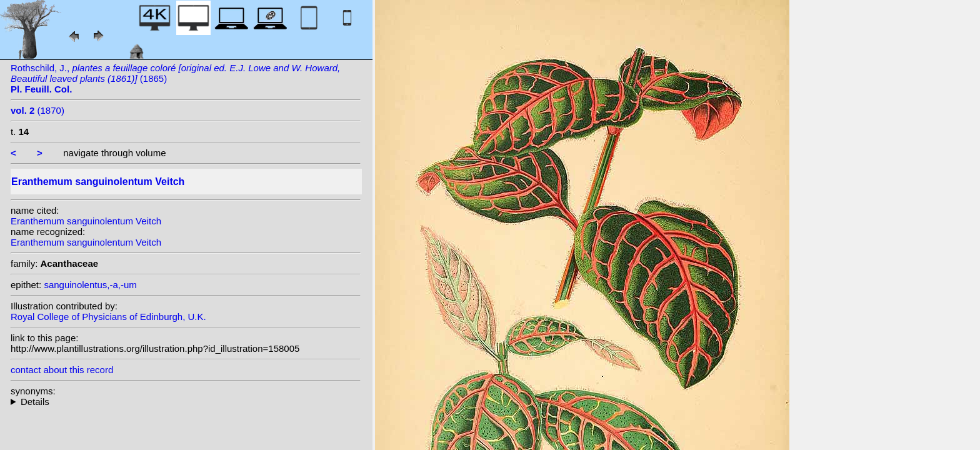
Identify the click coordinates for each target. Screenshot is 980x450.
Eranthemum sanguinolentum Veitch (86, 221)
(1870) (37, 110)
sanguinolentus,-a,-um (90, 285)
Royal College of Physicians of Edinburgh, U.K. (108, 317)
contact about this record (62, 370)
